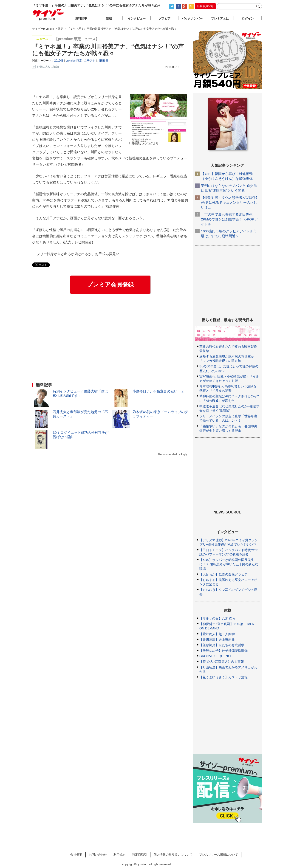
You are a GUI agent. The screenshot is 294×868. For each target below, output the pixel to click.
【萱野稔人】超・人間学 (217, 634)
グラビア (164, 18)
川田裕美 (103, 61)
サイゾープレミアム (48, 15)
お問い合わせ (98, 855)
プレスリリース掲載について (219, 855)
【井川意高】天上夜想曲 (217, 640)
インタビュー (137, 18)
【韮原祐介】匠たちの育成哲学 (222, 645)
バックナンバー (192, 18)
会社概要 (76, 855)
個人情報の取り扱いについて (173, 855)
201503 (59, 61)
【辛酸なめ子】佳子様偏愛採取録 (223, 651)
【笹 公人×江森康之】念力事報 (222, 662)
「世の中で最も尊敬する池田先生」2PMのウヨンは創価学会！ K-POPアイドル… (229, 219)
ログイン (248, 18)
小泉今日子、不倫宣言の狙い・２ (158, 391)
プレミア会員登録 (110, 285)
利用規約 (119, 855)
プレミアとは (220, 18)
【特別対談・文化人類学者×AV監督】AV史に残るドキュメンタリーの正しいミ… (230, 202)
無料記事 (81, 18)
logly (184, 454)
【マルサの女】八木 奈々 (218, 618)
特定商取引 (140, 855)
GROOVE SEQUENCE (216, 656)
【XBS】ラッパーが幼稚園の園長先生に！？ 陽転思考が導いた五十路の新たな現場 (229, 564)
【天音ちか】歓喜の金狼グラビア (223, 574)
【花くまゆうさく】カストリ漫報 (223, 677)
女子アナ (90, 61)
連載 (109, 18)
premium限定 (74, 61)
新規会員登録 (205, 6)
